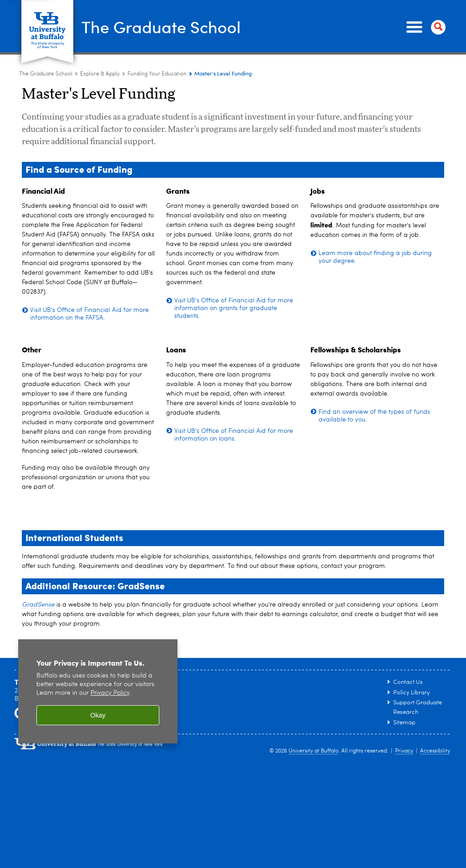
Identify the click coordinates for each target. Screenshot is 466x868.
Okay (98, 715)
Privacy (404, 751)
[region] (98, 691)
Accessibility (435, 751)
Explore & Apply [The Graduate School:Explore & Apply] (100, 74)
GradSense (38, 605)
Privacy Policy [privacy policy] (110, 693)
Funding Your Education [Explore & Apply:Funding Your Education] (157, 74)
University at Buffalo (314, 751)
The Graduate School (161, 27)
